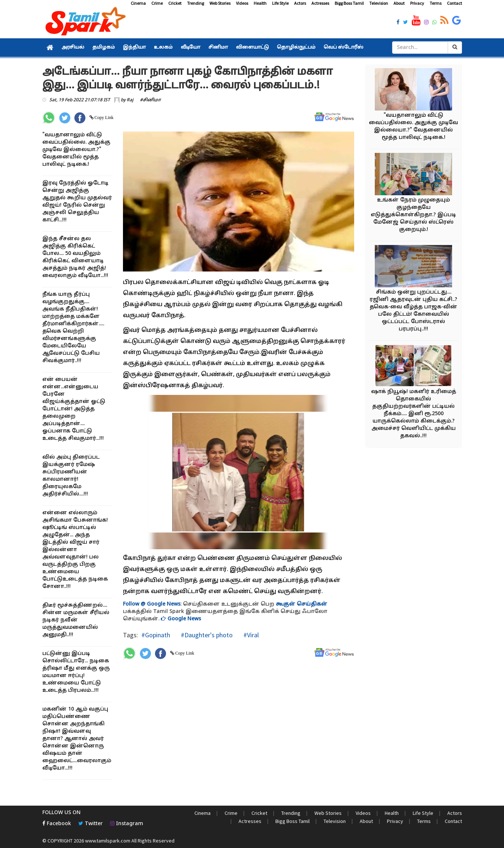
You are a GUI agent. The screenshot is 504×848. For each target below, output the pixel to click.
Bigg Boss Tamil (349, 3)
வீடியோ (191, 48)
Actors (300, 3)
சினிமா (218, 48)
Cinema (138, 3)
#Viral (250, 635)
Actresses (320, 3)
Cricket (175, 3)
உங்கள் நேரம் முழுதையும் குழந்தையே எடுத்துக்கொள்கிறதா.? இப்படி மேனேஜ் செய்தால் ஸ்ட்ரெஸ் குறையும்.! (413, 215)
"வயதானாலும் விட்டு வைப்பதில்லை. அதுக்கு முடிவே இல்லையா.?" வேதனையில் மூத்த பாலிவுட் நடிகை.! (76, 150)
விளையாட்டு (252, 48)
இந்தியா (134, 48)
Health (260, 3)
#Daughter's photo (206, 635)
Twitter (91, 824)
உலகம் (163, 48)
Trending (195, 3)
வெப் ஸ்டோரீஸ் (343, 48)
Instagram (127, 824)
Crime (157, 3)
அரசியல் (73, 48)
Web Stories (220, 3)
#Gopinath (156, 635)
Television (379, 3)
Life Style (280, 3)
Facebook (57, 824)
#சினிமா (150, 100)
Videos (242, 3)
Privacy (417, 3)
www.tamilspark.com (108, 841)
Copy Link (104, 118)
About (399, 3)
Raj (130, 100)
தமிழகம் (104, 48)
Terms (436, 3)
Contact (454, 3)
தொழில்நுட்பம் (296, 48)
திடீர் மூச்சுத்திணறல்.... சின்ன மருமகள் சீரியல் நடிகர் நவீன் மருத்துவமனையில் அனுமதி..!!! (76, 620)
